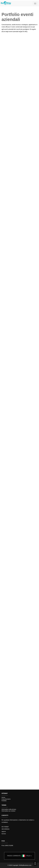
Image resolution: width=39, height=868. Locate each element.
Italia (19, 856)
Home (3, 797)
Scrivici (4, 834)
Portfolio (4, 801)
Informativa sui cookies (8, 811)
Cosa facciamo (6, 799)
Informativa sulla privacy (9, 809)
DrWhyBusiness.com (25, 865)
